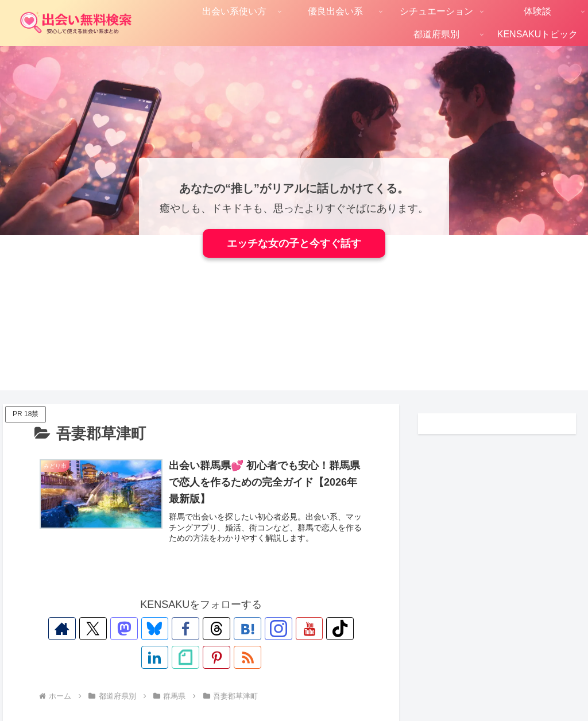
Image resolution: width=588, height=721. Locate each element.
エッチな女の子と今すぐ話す (294, 243)
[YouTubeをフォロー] (267, 629)
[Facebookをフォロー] (161, 629)
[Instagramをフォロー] (241, 629)
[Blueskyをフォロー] (135, 629)
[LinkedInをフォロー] (320, 629)
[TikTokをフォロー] (293, 629)
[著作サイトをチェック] (56, 629)
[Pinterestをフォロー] (188, 657)
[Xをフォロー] (82, 629)
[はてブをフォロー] (214, 629)
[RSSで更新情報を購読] (214, 657)
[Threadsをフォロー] (188, 629)
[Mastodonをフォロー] (109, 629)
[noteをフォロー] (346, 629)
